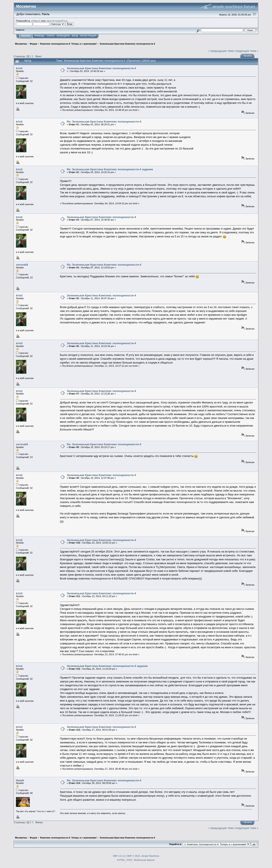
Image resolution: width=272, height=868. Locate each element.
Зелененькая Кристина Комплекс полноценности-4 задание (107, 666)
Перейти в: (176, 844)
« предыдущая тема (221, 51)
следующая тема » (246, 51)
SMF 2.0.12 (119, 856)
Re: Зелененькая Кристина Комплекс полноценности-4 (104, 122)
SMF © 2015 (133, 856)
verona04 (22, 265)
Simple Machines (150, 856)
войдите (36, 21)
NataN (20, 780)
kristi (19, 68)
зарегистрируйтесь (57, 21)
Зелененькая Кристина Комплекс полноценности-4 (101, 68)
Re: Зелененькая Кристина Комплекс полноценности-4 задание (110, 169)
